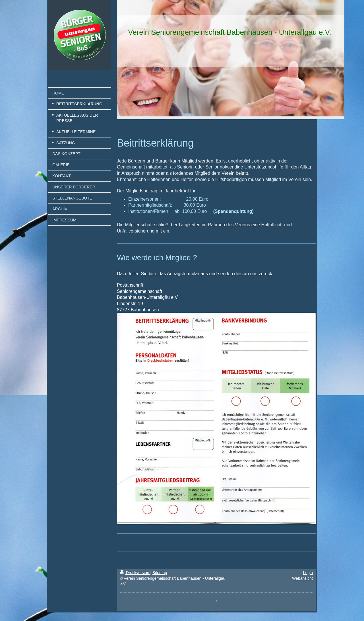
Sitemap (160, 573)
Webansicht (302, 578)
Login (308, 573)
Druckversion (135, 573)
